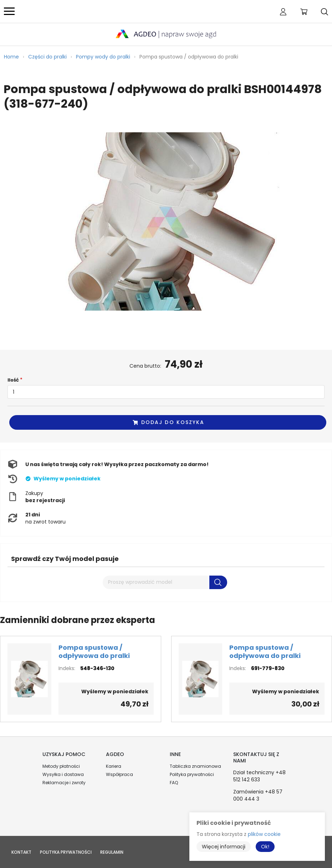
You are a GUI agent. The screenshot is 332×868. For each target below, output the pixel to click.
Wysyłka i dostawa (63, 774)
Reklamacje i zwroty (64, 783)
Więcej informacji (224, 847)
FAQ (174, 783)
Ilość (13, 380)
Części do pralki (47, 57)
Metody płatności (61, 766)
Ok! (265, 847)
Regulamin (112, 852)
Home (11, 57)
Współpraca (119, 774)
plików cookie (264, 834)
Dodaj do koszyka (168, 422)
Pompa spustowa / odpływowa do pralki (94, 652)
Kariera (114, 766)
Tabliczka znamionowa (195, 766)
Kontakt (21, 852)
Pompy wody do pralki (103, 57)
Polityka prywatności (192, 774)
